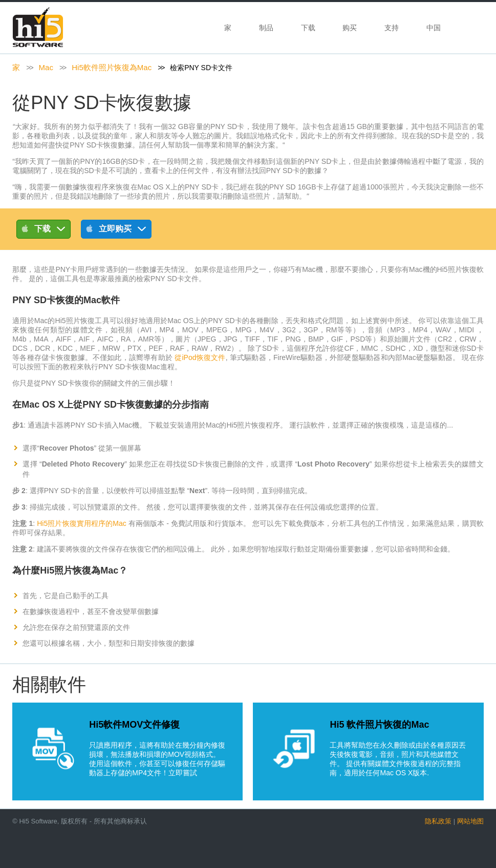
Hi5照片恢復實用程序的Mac (82, 523)
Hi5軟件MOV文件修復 (134, 725)
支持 (392, 28)
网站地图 (470, 821)
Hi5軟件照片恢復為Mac (112, 67)
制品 (266, 28)
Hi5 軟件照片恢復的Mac (379, 725)
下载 (308, 28)
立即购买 (116, 230)
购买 (350, 28)
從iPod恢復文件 (200, 357)
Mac (46, 67)
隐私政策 (438, 821)
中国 (435, 28)
